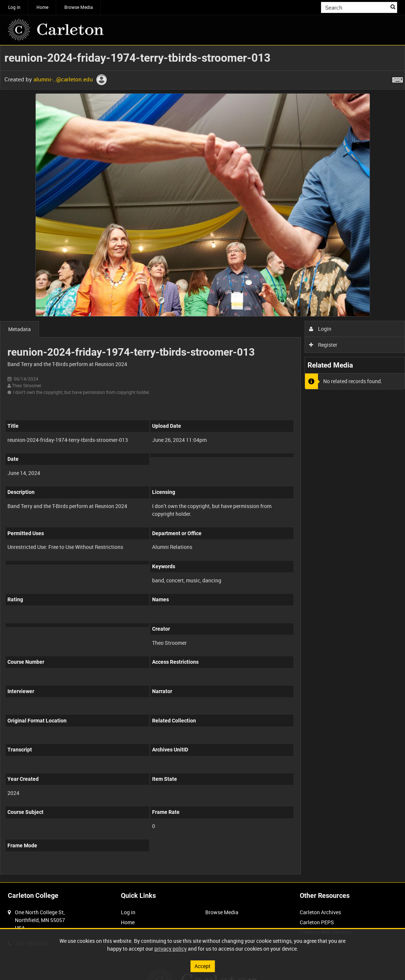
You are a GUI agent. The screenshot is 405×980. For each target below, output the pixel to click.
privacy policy (171, 949)
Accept (202, 966)
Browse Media (79, 7)
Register (323, 345)
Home (42, 7)
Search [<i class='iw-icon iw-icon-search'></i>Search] (393, 7)
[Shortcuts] (398, 78)
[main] (202, 464)
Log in (14, 7)
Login (320, 329)
